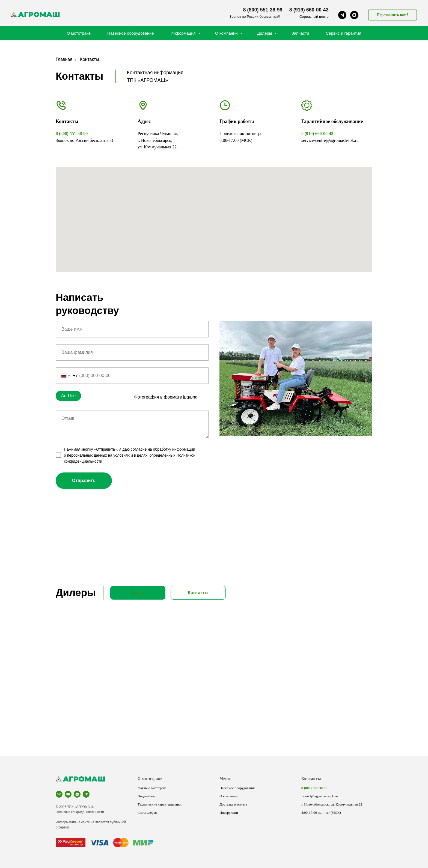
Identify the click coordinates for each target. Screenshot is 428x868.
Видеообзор (147, 796)
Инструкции (229, 812)
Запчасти (300, 33)
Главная (64, 59)
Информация (184, 33)
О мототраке (79, 33)
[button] (393, 15)
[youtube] (68, 794)
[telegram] (342, 15)
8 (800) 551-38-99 (263, 10)
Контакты (311, 779)
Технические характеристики (160, 804)
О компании (227, 33)
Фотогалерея (147, 812)
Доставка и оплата (233, 804)
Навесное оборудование (131, 33)
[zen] (77, 794)
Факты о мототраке (152, 788)
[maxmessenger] (354, 15)
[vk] (59, 794)
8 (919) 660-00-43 (309, 10)
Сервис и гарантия (343, 33)
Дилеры (265, 33)
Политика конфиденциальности (80, 812)
